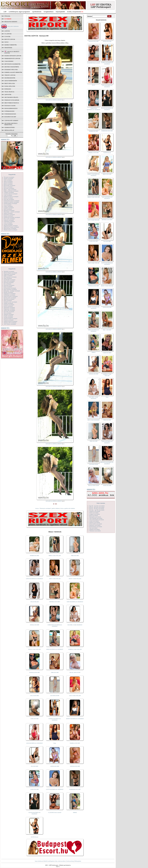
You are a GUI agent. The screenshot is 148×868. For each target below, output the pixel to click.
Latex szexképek (8, 223)
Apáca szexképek (8, 181)
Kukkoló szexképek (9, 220)
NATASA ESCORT (75, 766)
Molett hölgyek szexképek (10, 273)
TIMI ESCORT (55, 672)
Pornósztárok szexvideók (96, 527)
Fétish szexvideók (94, 513)
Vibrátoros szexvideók (95, 531)
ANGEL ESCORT (35, 625)
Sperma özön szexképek (10, 298)
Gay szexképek (8, 205)
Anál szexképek (8, 180)
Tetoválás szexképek (9, 312)
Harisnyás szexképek (9, 210)
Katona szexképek (8, 216)
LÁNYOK (7, 31)
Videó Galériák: (101, 503)
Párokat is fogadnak (12, 100)
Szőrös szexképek (8, 306)
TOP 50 (6, 42)
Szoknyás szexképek (9, 305)
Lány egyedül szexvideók (96, 518)
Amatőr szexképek (8, 178)
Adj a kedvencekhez (60, 861)
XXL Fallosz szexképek (10, 324)
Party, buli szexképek (9, 281)
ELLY (94, 85)
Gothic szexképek (8, 206)
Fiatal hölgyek (10, 86)
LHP (5, 12)
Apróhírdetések (37, 12)
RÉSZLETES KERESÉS (11, 22)
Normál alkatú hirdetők (13, 72)
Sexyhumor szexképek (9, 295)
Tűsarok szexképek (9, 320)
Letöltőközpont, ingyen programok (19, 12)
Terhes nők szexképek (9, 310)
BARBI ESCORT (35, 555)
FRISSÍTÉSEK (8, 48)
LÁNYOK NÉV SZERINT (11, 121)
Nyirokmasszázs (10, 114)
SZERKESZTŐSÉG (10, 127)
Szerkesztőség (70, 861)
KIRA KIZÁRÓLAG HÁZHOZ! (55, 649)
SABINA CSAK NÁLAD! (75, 649)
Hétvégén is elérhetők (12, 64)
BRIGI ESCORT (107, 174)
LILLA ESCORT (35, 696)
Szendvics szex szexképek (10, 302)
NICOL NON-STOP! (75, 672)
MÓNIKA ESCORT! (55, 602)
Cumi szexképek (8, 195)
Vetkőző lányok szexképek (10, 321)
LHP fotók (8, 95)
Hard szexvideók (94, 516)
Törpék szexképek (8, 316)
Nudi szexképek (8, 278)
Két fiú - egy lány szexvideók (97, 507)
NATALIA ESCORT (34, 672)
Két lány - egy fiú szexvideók (97, 510)
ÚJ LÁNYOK (8, 34)
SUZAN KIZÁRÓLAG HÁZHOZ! (35, 813)
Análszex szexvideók (95, 511)
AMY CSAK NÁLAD (55, 579)
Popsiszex (8, 89)
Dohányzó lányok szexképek (11, 197)
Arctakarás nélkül (11, 97)
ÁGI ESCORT (35, 766)
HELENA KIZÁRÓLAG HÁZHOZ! (107, 463)
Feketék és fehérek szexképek (11, 202)
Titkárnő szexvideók (94, 529)
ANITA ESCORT (55, 766)
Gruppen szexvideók (95, 514)
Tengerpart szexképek (9, 309)
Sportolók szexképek (9, 299)
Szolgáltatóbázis (49, 12)
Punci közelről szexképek (10, 289)
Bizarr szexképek (8, 187)
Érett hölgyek (10, 83)
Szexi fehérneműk (11, 81)
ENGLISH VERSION (13, 26)
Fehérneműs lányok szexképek (12, 201)
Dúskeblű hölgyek (11, 70)
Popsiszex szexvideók (95, 525)
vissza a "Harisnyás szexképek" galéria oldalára (47, 508)
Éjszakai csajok (10, 106)
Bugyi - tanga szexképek (10, 190)
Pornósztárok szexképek (10, 288)
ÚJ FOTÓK (7, 37)
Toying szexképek (8, 317)
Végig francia (9, 92)
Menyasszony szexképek (10, 228)
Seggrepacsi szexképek (10, 294)
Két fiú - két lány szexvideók (97, 509)
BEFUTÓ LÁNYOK (10, 39)
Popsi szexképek (8, 287)
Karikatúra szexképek (9, 215)
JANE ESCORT (35, 719)
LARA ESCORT (35, 789)
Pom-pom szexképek (9, 285)
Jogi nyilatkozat (39, 861)
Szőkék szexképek (8, 303)
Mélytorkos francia (12, 103)
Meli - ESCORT (107, 330)
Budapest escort (10, 117)
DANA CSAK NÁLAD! (34, 649)
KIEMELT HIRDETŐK (11, 45)
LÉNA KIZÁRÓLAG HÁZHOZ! (35, 579)
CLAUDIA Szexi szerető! (55, 812)
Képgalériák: (12, 174)
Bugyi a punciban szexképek (11, 191)
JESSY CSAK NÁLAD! (75, 579)
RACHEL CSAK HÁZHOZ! (75, 625)
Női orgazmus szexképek (10, 277)
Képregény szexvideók (95, 517)
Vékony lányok (10, 75)
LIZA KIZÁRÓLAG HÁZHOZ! (35, 743)
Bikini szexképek (8, 184)
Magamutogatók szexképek (11, 226)
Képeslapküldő (60, 12)
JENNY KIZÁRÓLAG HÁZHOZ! (75, 719)
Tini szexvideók (93, 528)
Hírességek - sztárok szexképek (12, 212)
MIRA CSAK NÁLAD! (55, 555)
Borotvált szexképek (9, 188)
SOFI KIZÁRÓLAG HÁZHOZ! (75, 602)
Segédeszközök (10, 78)
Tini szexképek (8, 313)
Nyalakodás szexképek (10, 280)
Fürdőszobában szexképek (10, 203)
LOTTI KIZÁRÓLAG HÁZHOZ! (55, 789)
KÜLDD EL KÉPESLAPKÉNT (54, 100)
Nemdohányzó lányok (12, 58)
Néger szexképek (8, 276)
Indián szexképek (8, 213)
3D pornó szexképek (9, 177)
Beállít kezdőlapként (49, 861)
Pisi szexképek (7, 284)
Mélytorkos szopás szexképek (11, 227)
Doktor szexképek (8, 198)
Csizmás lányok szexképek (11, 194)
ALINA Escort (34, 837)
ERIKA (75, 812)
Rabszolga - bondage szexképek (12, 291)
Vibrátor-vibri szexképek (10, 323)
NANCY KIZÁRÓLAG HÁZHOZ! (94, 175)
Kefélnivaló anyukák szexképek (12, 217)
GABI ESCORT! (107, 353)
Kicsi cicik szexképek (9, 219)
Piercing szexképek (9, 282)
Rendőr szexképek (8, 292)
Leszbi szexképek (8, 224)
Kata (55, 743)
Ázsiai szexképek (8, 183)
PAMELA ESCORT (75, 743)
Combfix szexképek (9, 192)
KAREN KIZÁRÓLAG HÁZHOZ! (55, 719)
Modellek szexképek (9, 271)
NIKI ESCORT (75, 555)
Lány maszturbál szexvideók (97, 520)
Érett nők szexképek (9, 199)
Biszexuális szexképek (9, 185)
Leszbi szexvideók (94, 521)
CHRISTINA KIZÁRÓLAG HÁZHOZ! (55, 625)
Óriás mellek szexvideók (96, 524)
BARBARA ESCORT (75, 789)
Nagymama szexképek (9, 274)
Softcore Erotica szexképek (11, 296)
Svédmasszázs (9, 111)
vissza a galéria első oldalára (68, 508)
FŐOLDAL (7, 16)
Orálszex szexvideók (95, 522)
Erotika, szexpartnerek (74, 12)
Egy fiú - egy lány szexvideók (97, 506)
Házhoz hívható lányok (13, 56)
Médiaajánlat (78, 861)
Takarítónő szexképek (9, 307)
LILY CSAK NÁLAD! (75, 696)
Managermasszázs (11, 108)
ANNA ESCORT (107, 41)
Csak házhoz (9, 61)
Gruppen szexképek (9, 208)
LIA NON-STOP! (55, 696)
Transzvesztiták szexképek (10, 319)
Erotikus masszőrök (12, 67)
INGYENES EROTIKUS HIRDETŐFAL (11, 124)
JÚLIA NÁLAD (35, 602)
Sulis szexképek (8, 301)
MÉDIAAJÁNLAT (9, 130)
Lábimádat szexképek (9, 221)
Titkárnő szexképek (9, 314)
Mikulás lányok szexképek (10, 230)
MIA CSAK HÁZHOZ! (94, 420)
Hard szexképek (8, 209)
